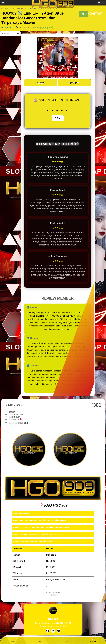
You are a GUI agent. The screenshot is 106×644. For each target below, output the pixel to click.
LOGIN (41, 83)
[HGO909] (48, 631)
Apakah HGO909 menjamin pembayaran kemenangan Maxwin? (42, 527)
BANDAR (18, 423)
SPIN (58, 118)
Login (40, 640)
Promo (14, 640)
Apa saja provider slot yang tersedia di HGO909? (36, 534)
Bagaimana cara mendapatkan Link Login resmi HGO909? (40, 520)
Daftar (66, 640)
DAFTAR (74, 83)
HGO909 (9, 28)
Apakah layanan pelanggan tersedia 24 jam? (33, 541)
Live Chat (92, 640)
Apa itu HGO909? (21, 513)
